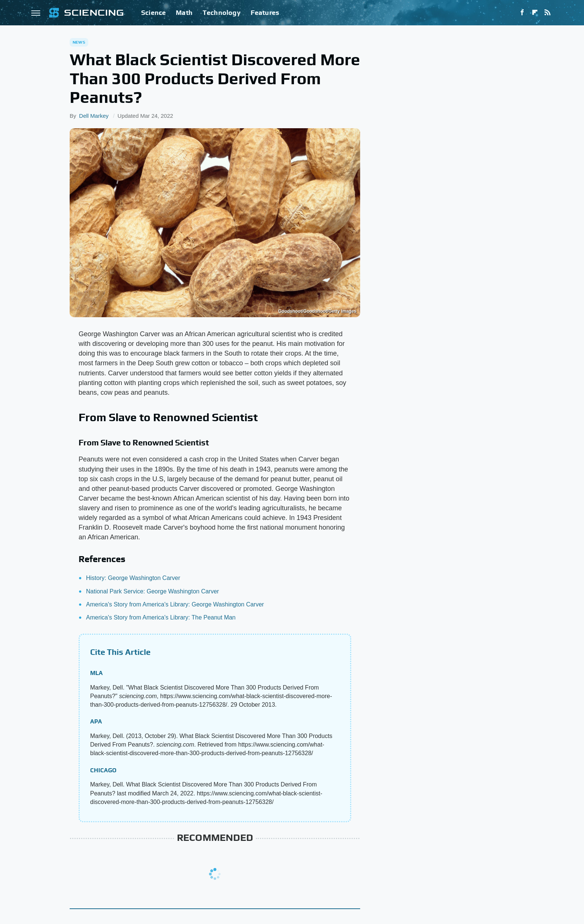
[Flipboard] (535, 13)
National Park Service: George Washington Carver (153, 591)
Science (153, 12)
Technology (222, 12)
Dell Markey (94, 116)
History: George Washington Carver (133, 578)
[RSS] (547, 13)
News (79, 42)
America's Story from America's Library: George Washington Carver (175, 604)
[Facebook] (522, 13)
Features (265, 12)
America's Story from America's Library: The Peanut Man (161, 617)
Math (184, 12)
